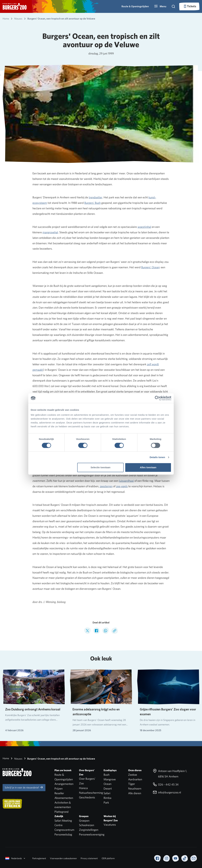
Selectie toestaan (101, 467)
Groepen (84, 821)
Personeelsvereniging (92, 834)
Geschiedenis (87, 797)
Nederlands (16, 858)
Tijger (132, 784)
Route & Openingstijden (135, 6)
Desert (108, 788)
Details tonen (157, 457)
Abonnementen (64, 798)
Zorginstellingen (89, 830)
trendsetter (96, 197)
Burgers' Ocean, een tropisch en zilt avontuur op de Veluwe (59, 758)
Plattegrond (61, 812)
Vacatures (110, 825)
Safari (107, 793)
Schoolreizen (87, 825)
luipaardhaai (126, 481)
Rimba (107, 798)
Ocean (107, 784)
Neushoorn (135, 788)
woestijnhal (144, 227)
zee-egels (122, 486)
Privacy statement (89, 858)
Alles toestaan (148, 467)
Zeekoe (133, 775)
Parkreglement (39, 858)
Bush (106, 775)
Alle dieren (135, 793)
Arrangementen (64, 784)
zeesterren (106, 486)
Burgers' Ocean (150, 267)
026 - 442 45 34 (166, 784)
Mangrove (110, 779)
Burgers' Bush (93, 203)
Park (106, 803)
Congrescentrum (64, 830)
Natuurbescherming (91, 793)
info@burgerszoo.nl (167, 792)
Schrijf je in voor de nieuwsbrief (24, 787)
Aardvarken (135, 779)
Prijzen (58, 788)
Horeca (83, 788)
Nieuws (16, 758)
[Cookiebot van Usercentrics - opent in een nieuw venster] (157, 398)
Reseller (59, 793)
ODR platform (108, 858)
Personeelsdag (63, 834)
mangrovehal (50, 232)
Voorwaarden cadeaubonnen (63, 858)
